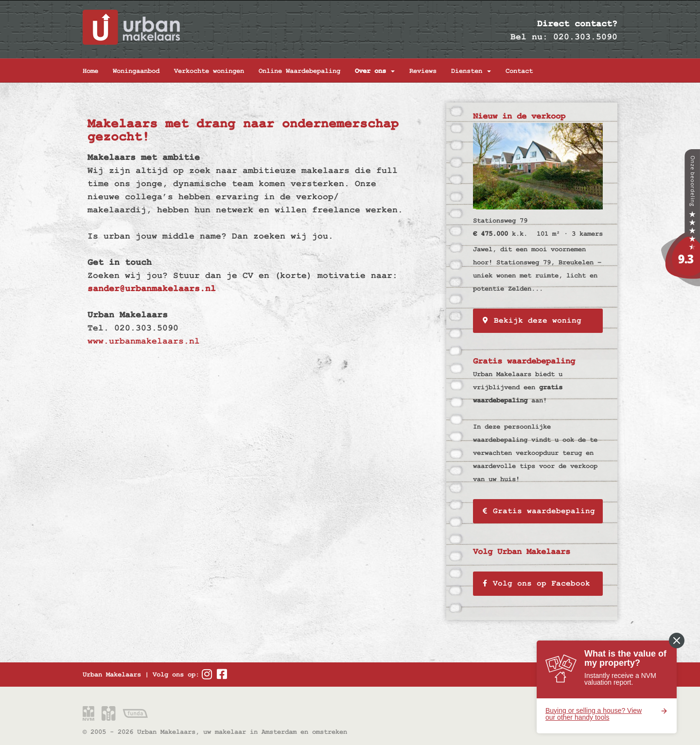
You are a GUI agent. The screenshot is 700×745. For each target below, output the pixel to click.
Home (90, 71)
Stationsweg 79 (500, 221)
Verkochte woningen (209, 71)
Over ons (375, 71)
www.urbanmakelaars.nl (144, 341)
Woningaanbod (136, 71)
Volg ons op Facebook (536, 584)
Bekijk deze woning (532, 321)
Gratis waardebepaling (539, 511)
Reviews (423, 71)
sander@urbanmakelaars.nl (152, 288)
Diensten (471, 71)
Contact (519, 71)
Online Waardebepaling (299, 71)
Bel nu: (529, 37)
